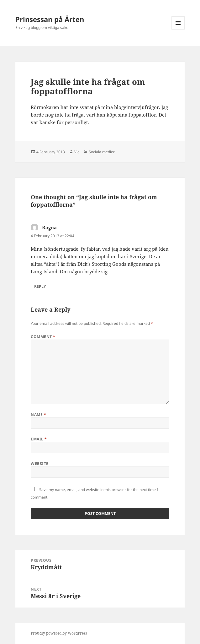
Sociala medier (102, 152)
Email (39, 439)
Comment (43, 337)
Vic (77, 152)
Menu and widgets (178, 29)
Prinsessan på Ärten (50, 19)
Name (38, 415)
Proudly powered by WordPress (59, 633)
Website (39, 464)
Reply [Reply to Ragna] (40, 286)
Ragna (49, 227)
